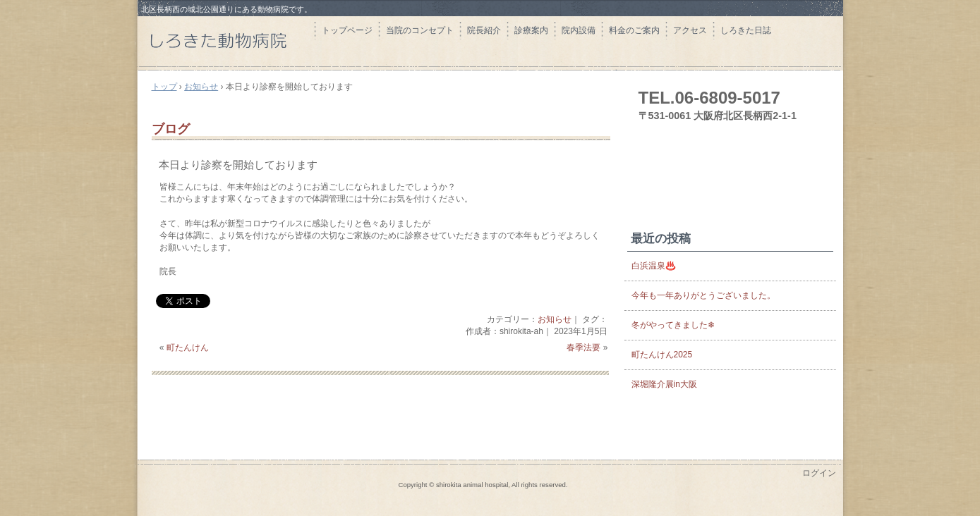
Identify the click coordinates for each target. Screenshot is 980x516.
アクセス (690, 30)
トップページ (347, 30)
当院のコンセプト (420, 30)
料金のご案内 (634, 30)
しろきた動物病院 (226, 41)
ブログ (171, 129)
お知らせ (555, 319)
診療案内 (531, 30)
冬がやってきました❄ (673, 325)
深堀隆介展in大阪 (664, 384)
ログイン (819, 473)
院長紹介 (484, 30)
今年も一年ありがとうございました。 (703, 295)
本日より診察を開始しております (238, 165)
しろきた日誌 (746, 30)
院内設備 (579, 30)
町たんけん (188, 348)
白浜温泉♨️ (654, 266)
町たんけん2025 (662, 355)
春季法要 (583, 348)
